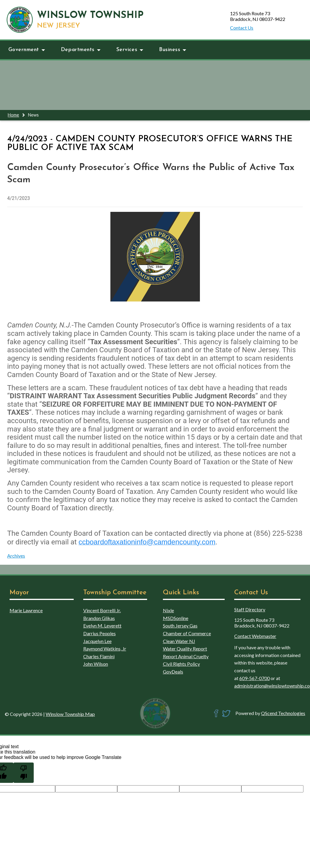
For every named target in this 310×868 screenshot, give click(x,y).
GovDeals (173, 672)
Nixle (168, 610)
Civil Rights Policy (181, 664)
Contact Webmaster (255, 636)
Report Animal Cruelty (186, 656)
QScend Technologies (283, 713)
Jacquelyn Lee (97, 641)
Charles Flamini (99, 656)
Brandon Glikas (99, 618)
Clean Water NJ (179, 641)
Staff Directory (250, 609)
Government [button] (27, 50)
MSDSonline (176, 618)
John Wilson (96, 664)
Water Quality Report (185, 649)
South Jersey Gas (180, 626)
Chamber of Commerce (187, 633)
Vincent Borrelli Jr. (102, 610)
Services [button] (130, 50)
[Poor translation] (24, 773)
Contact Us (242, 28)
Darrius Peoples (100, 633)
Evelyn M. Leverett (102, 626)
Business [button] (173, 50)
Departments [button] (81, 50)
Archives (16, 556)
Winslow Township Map (70, 714)
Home (13, 115)
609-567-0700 (255, 678)
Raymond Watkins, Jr (105, 649)
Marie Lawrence (26, 610)
